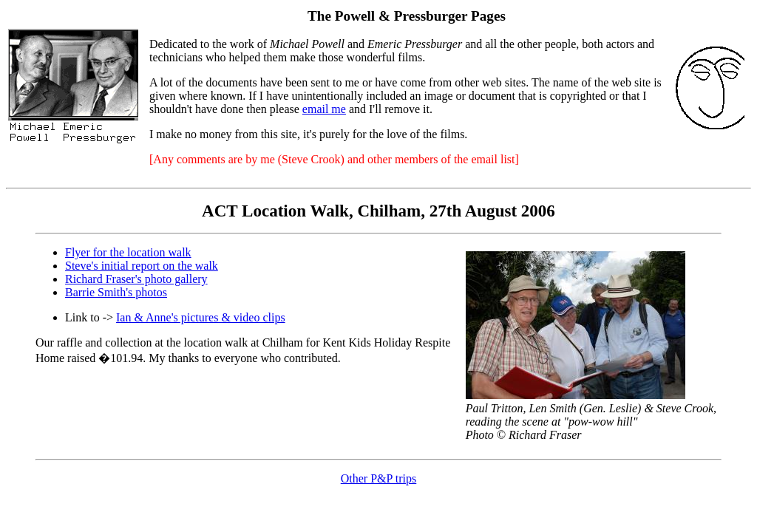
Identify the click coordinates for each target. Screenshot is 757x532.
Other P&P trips (379, 478)
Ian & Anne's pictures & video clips (201, 317)
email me (324, 109)
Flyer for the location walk (128, 252)
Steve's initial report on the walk (142, 266)
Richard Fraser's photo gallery (136, 279)
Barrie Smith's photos (116, 292)
